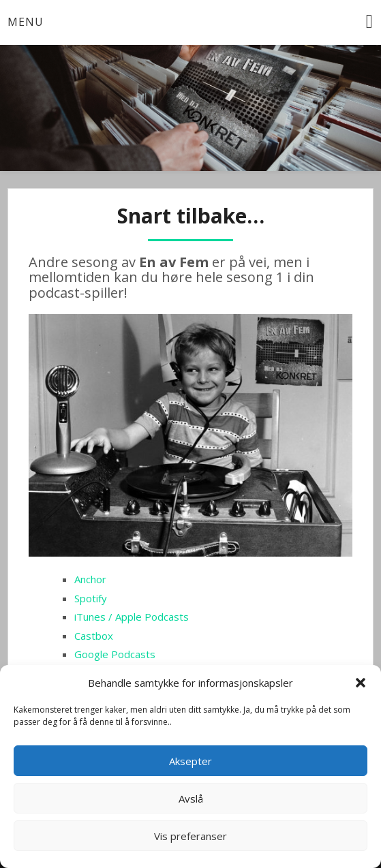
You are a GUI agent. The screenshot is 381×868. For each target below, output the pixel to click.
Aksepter (190, 761)
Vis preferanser (190, 836)
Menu (26, 22)
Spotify (91, 598)
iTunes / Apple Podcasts (132, 617)
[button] (361, 683)
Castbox (94, 636)
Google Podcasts (115, 654)
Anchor (90, 579)
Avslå (191, 799)
